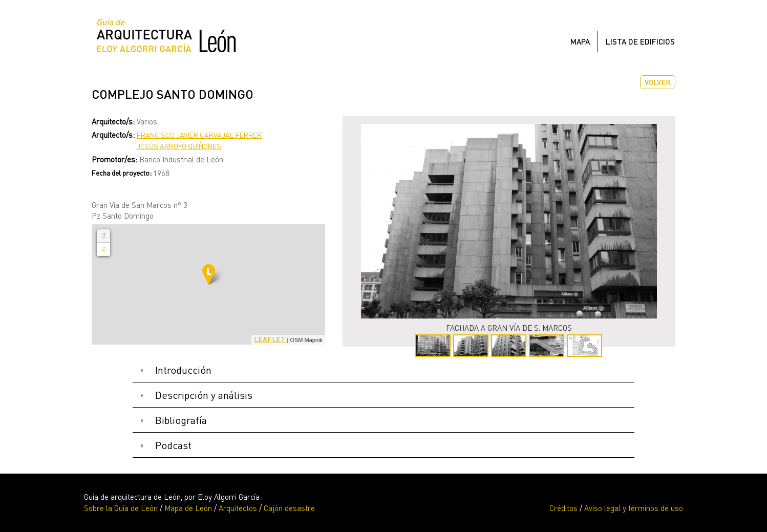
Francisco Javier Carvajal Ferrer (199, 135)
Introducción (183, 370)
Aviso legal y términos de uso (634, 508)
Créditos (563, 508)
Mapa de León (188, 508)
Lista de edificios (640, 41)
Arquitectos (238, 508)
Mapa (580, 41)
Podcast (173, 445)
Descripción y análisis (204, 395)
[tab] (383, 370)
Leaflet (270, 339)
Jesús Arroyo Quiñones (179, 146)
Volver (658, 82)
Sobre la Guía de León (121, 508)
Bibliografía (181, 420)
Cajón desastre (289, 508)
